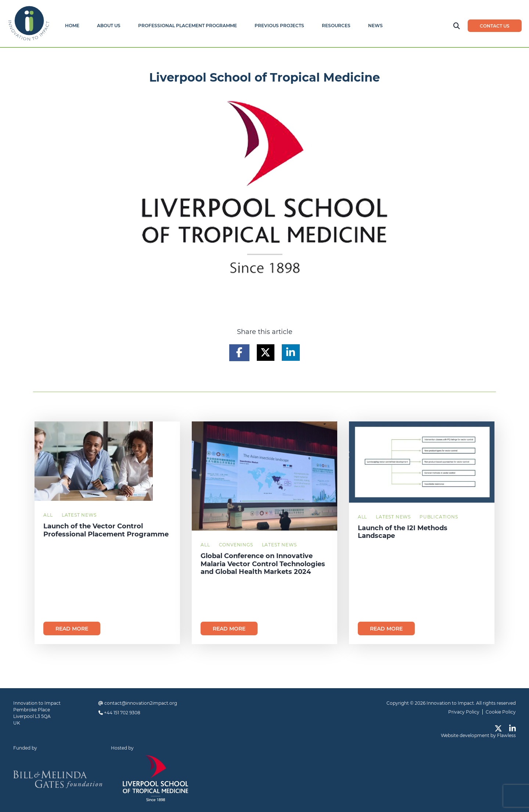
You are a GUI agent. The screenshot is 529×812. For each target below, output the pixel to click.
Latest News (79, 515)
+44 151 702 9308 (122, 713)
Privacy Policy (464, 712)
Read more (72, 629)
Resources (336, 26)
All (48, 515)
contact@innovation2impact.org (141, 703)
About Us (109, 26)
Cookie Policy (501, 712)
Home (72, 26)
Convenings (236, 545)
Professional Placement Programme (188, 26)
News (375, 26)
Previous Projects (279, 26)
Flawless (506, 735)
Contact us (495, 26)
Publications (439, 517)
